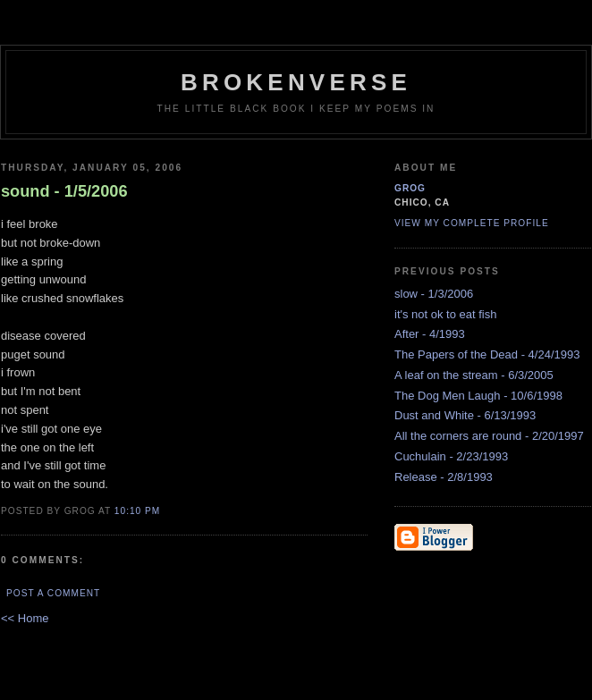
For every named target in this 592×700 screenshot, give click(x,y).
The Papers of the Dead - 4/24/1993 (487, 354)
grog (410, 188)
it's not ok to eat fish (446, 314)
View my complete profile (472, 223)
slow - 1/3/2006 (434, 294)
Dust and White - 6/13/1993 (465, 415)
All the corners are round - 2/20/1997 (489, 436)
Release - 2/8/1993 (444, 477)
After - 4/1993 (430, 334)
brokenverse (296, 82)
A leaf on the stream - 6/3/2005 (474, 375)
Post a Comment (53, 593)
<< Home (25, 618)
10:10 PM (137, 511)
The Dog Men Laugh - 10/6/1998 (478, 396)
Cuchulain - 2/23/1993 (451, 456)
